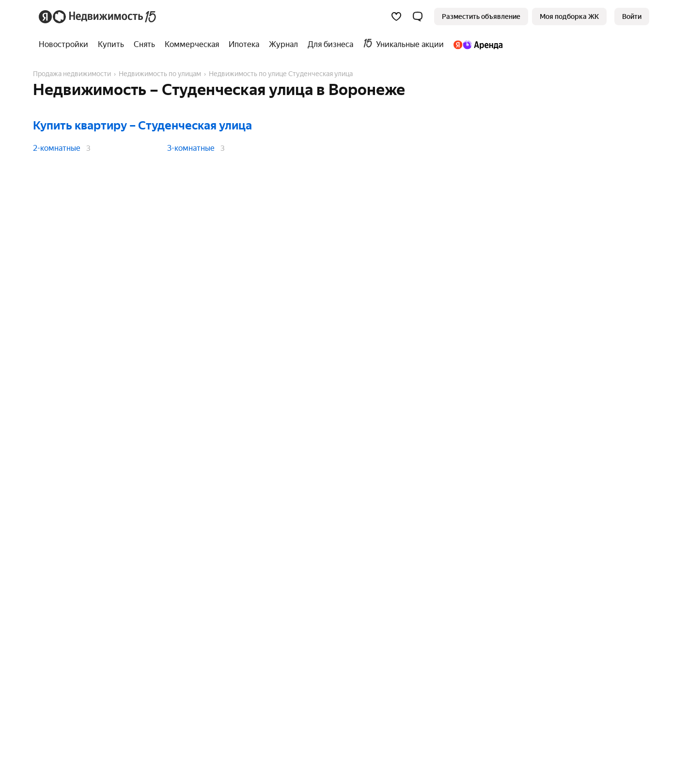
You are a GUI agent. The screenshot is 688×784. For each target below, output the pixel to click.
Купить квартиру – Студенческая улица (142, 126)
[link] (632, 16)
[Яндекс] (45, 17)
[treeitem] (66, 45)
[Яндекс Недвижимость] (105, 16)
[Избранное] (396, 16)
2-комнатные (57, 148)
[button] (418, 16)
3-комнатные (191, 148)
